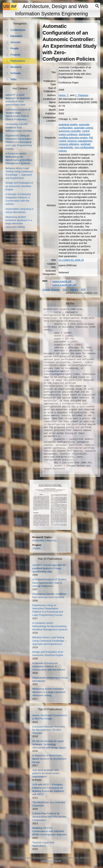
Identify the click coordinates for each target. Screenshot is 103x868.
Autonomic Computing (45, 540)
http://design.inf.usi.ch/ (51, 861)
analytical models (68, 124)
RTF (84, 290)
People (14, 48)
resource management (80, 141)
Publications (18, 61)
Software (16, 73)
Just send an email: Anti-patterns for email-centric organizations (46, 773)
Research (16, 67)
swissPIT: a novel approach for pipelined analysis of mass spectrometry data (49, 568)
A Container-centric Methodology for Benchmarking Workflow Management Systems (50, 626)
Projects (15, 55)
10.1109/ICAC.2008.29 (71, 260)
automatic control (83, 128)
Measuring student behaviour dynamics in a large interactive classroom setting (49, 692)
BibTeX (74, 290)
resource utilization (69, 144)
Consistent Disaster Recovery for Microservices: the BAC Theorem (49, 730)
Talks (14, 79)
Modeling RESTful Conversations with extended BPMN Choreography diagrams (50, 831)
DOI (65, 290)
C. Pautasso (82, 95)
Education (16, 36)
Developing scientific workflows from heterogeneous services (19, 127)
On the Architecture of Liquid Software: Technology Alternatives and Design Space (49, 744)
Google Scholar (51, 290)
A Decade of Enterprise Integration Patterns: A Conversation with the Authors (49, 666)
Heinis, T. (64, 95)
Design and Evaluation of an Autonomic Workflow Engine (19, 186)
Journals (16, 42)
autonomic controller (70, 131)
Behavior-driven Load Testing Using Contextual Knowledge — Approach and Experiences (50, 641)
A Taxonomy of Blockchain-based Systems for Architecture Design (49, 759)
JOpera (36, 548)
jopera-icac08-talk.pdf (64, 285)
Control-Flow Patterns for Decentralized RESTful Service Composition (49, 817)
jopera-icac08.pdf (62, 281)
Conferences (18, 30)
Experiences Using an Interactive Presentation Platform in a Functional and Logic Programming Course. (19, 142)
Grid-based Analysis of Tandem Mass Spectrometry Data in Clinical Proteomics (49, 583)
